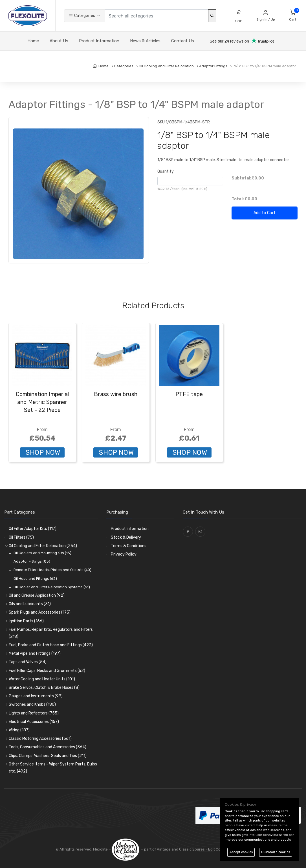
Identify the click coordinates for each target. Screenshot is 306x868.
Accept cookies (241, 852)
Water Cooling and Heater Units (42, 679)
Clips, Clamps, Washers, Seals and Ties (48, 756)
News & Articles (145, 41)
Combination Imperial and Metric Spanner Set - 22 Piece (42, 402)
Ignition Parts (26, 621)
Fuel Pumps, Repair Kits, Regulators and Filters (51, 633)
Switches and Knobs (32, 704)
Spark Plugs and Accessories (40, 612)
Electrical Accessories (34, 722)
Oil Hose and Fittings (35, 579)
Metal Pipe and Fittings (35, 653)
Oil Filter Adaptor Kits (33, 529)
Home (33, 41)
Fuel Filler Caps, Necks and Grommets (47, 671)
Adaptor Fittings (32, 561)
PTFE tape (189, 394)
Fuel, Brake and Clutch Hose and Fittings (51, 645)
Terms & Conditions (129, 546)
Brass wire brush (116, 394)
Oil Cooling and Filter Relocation (43, 546)
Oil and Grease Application (37, 595)
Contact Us (183, 41)
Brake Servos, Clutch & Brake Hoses (44, 688)
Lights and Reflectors (34, 713)
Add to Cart (265, 213)
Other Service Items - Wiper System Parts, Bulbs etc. (53, 768)
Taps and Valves (28, 662)
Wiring (19, 730)
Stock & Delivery (126, 537)
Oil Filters (21, 537)
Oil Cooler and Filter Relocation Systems (52, 587)
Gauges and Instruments (36, 696)
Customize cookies (276, 852)
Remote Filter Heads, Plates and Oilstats (52, 570)
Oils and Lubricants (30, 604)
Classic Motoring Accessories (40, 739)
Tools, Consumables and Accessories (48, 747)
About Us (59, 41)
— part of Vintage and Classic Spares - (160, 849)
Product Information (99, 41)
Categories (82, 16)
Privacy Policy (124, 554)
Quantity (166, 171)
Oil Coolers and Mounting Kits (42, 553)
